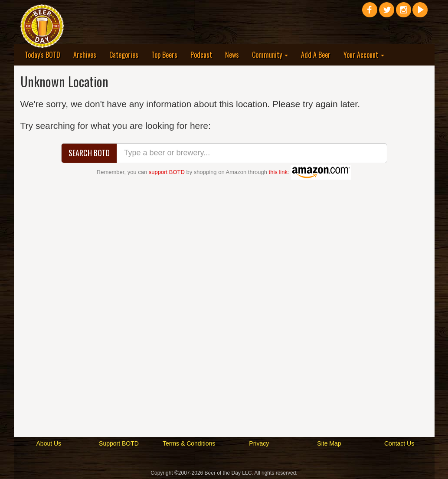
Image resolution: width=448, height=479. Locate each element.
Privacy (259, 443)
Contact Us (399, 443)
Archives (85, 55)
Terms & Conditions (189, 443)
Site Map (329, 443)
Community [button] (270, 55)
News (232, 55)
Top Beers (164, 55)
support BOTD (167, 172)
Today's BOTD (43, 55)
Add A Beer (316, 55)
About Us (49, 443)
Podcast (201, 55)
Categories (124, 55)
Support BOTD (119, 443)
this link (278, 172)
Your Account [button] (364, 55)
